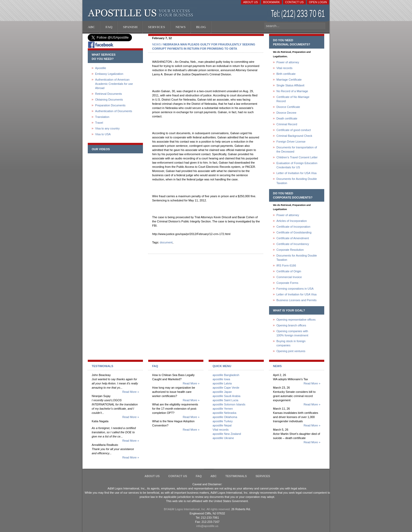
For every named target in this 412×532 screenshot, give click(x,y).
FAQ (199, 476)
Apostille (101, 68)
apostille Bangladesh (226, 375)
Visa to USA (103, 134)
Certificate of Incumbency (293, 244)
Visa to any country (107, 128)
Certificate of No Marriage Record (293, 99)
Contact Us (294, 2)
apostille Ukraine (223, 438)
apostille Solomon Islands (229, 404)
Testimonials (236, 476)
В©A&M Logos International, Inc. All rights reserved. (197, 509)
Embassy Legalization (109, 74)
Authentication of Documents (114, 111)
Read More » (131, 392)
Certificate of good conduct (294, 130)
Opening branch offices (291, 325)
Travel (99, 123)
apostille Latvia (222, 383)
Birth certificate (286, 74)
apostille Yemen (223, 409)
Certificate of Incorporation (293, 227)
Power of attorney (288, 62)
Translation (102, 117)
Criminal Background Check (294, 136)
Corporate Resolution (290, 250)
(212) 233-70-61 (298, 14)
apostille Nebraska (225, 413)
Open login (318, 2)
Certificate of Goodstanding (294, 232)
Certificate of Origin (289, 271)
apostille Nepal (222, 425)
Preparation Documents (110, 105)
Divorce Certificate (288, 107)
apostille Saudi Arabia (226, 396)
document (166, 242)
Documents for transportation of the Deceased (297, 149)
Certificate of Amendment (293, 238)
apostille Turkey (223, 421)
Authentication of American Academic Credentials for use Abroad (114, 84)
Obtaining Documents (109, 100)
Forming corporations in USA (295, 289)
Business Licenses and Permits (297, 300)
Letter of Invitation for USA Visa (297, 173)
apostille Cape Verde (226, 388)
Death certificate (287, 118)
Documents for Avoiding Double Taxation (297, 181)
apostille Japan (222, 392)
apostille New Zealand (227, 434)
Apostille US (141, 13)
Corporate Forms (287, 283)
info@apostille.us (207, 526)
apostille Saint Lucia (225, 400)
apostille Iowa (221, 379)
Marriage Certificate (289, 80)
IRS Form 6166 (286, 265)
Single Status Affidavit (290, 85)
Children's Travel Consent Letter (297, 157)
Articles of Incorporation (292, 221)
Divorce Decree (286, 113)
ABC (214, 476)
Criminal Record (287, 124)
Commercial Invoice (289, 277)
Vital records (284, 68)
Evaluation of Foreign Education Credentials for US (297, 165)
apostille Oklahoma (225, 417)
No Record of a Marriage (292, 91)
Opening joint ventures (291, 351)
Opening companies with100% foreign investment (292, 333)
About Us (250, 2)
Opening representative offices (296, 320)
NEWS (156, 44)
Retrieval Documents (109, 94)
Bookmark (271, 2)
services (263, 476)
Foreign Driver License (291, 142)
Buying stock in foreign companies (291, 343)
